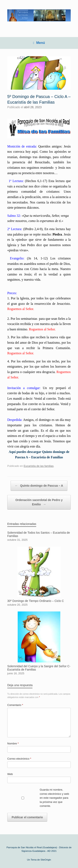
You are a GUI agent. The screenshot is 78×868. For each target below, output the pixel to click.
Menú (39, 43)
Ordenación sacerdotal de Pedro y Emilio (39, 502)
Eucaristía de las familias (39, 466)
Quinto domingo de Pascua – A (39, 486)
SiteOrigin (46, 860)
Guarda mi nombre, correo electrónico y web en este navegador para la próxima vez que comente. (54, 798)
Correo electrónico (19, 759)
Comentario (15, 705)
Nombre (13, 743)
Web (10, 774)
